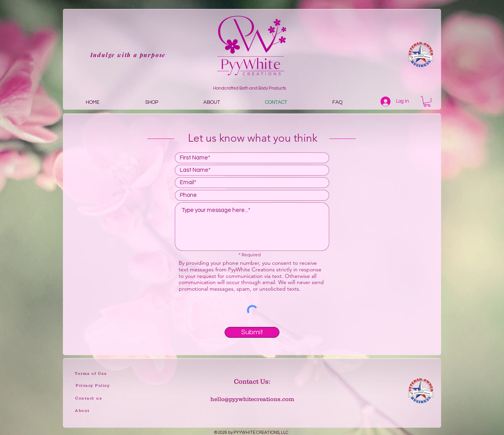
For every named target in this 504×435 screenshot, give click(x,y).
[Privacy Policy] (93, 385)
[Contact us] (89, 398)
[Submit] (252, 332)
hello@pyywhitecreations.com (252, 399)
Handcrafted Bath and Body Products (249, 88)
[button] (427, 102)
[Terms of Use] (91, 373)
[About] (82, 410)
